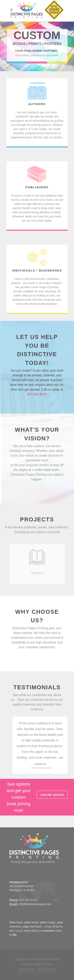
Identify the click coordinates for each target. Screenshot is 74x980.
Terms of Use (26, 969)
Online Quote (52, 795)
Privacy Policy (47, 969)
